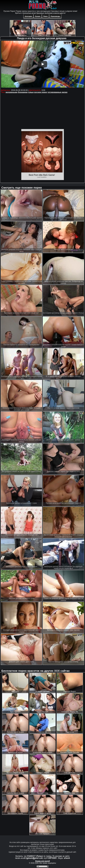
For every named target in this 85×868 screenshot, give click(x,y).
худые (31, 92)
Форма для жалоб (42, 861)
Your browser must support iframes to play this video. (42, 65)
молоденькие (12, 92)
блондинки (23, 92)
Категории (28, 16)
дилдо (65, 92)
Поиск (45, 16)
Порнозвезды (55, 16)
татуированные (54, 92)
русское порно (41, 92)
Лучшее (38, 16)
